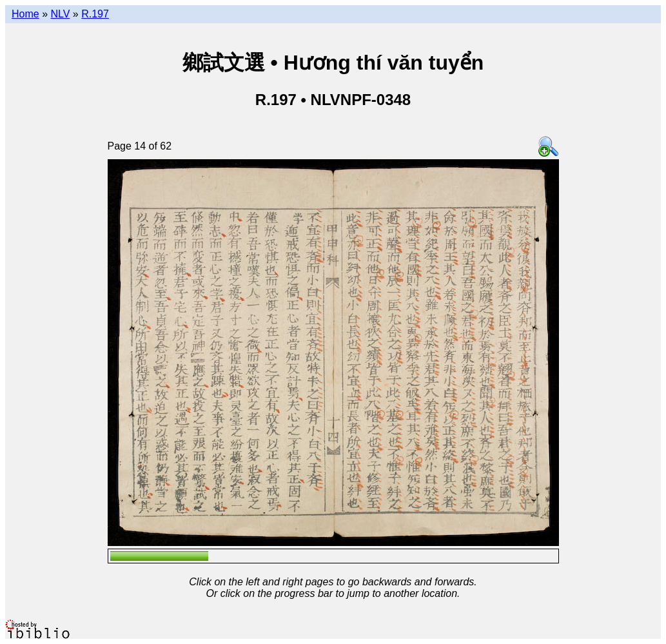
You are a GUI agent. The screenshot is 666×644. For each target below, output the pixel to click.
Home (25, 14)
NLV (60, 14)
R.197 (95, 14)
